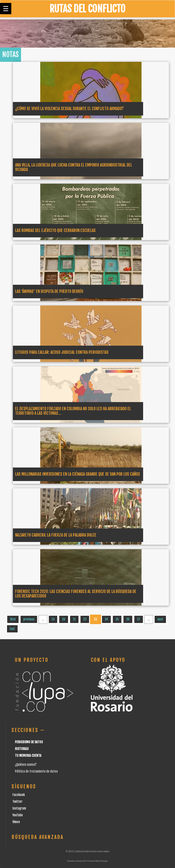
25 (117, 619)
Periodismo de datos (29, 742)
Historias (22, 749)
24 (106, 619)
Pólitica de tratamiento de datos (36, 771)
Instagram (19, 808)
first (13, 619)
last (12, 629)
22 (85, 619)
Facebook (19, 795)
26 (128, 619)
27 (139, 619)
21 (74, 619)
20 (64, 619)
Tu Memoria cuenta (28, 756)
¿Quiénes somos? (26, 765)
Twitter (17, 802)
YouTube (18, 815)
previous (29, 619)
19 (53, 619)
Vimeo (16, 822)
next (160, 619)
